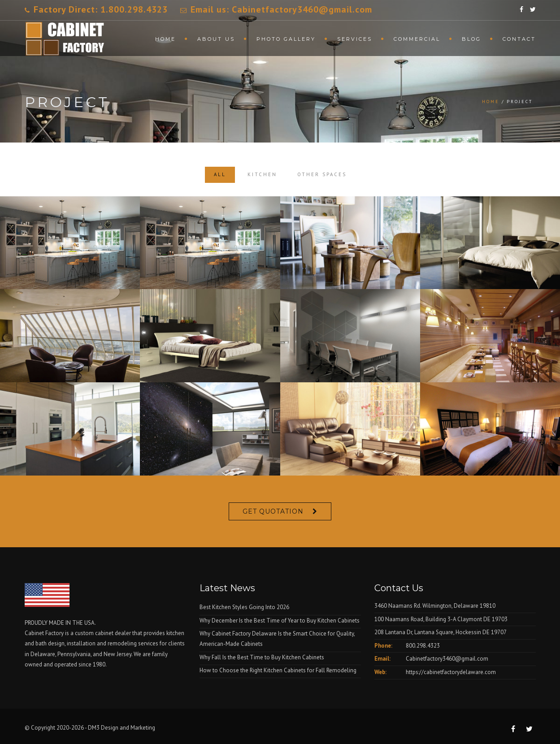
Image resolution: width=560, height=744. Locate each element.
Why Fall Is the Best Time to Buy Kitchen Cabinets (262, 657)
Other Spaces (322, 174)
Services (355, 39)
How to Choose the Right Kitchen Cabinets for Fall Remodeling (278, 670)
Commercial (417, 39)
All (220, 174)
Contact (519, 39)
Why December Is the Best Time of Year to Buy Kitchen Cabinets (280, 621)
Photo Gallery (286, 39)
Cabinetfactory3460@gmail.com (447, 659)
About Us (216, 39)
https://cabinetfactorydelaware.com (451, 672)
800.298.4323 (423, 646)
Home (165, 39)
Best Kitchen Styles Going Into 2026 (244, 607)
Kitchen (262, 174)
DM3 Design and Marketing (122, 728)
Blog (471, 39)
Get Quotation (273, 511)
